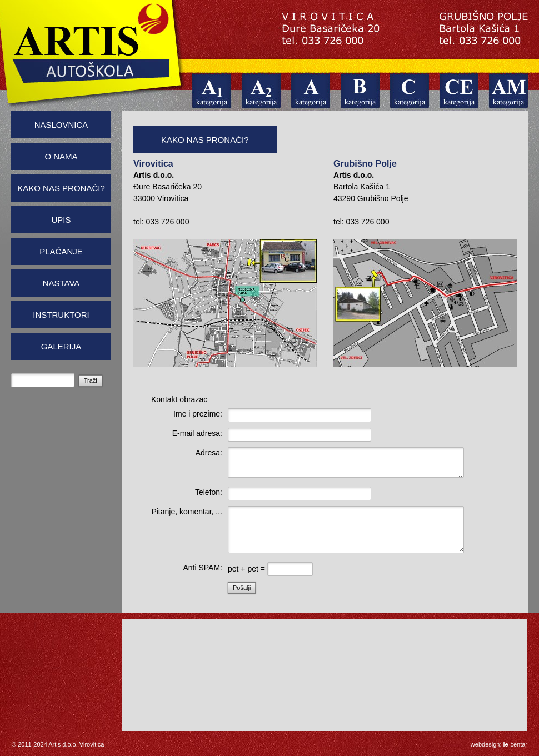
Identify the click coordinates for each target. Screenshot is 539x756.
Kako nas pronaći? (61, 188)
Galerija (61, 346)
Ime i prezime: (198, 414)
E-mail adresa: (197, 433)
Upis (61, 220)
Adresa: (209, 453)
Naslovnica (61, 125)
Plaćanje (61, 251)
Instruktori (61, 315)
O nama (61, 156)
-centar (515, 744)
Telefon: (209, 492)
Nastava (61, 283)
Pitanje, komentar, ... (187, 512)
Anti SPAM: (203, 568)
